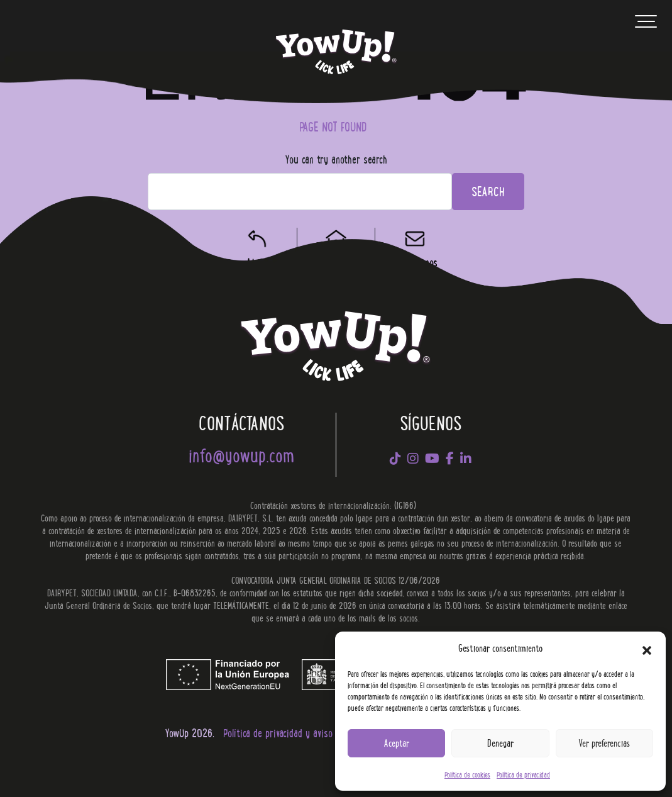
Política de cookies (467, 774)
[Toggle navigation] (646, 25)
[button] (647, 648)
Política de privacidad (523, 774)
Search (488, 191)
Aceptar (397, 743)
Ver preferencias (604, 743)
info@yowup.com (241, 454)
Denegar (500, 743)
